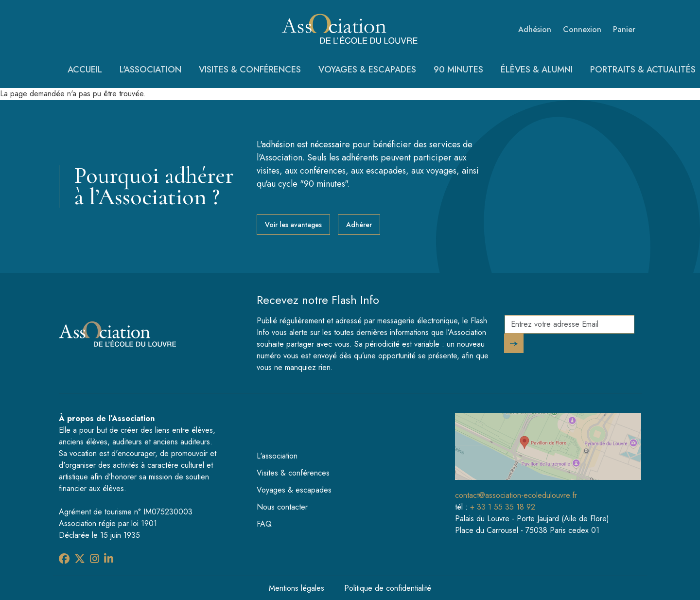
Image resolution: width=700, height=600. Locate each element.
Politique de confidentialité (388, 588)
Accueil (85, 70)
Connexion (582, 29)
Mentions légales (297, 588)
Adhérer (359, 225)
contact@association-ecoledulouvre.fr (516, 495)
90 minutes (458, 70)
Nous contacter (282, 507)
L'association (150, 70)
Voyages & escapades (367, 70)
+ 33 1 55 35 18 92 (503, 507)
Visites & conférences (250, 70)
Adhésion (535, 29)
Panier (624, 29)
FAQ (264, 524)
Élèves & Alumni (537, 70)
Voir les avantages (293, 225)
